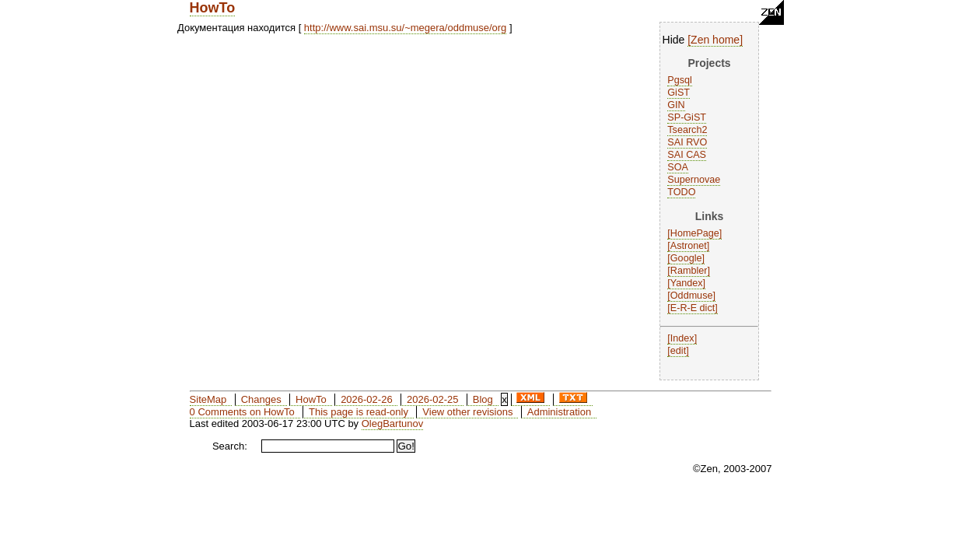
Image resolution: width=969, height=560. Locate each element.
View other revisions (467, 412)
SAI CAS (687, 155)
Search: (230, 446)
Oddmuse (692, 296)
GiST (679, 93)
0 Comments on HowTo (242, 412)
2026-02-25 (433, 399)
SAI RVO (687, 142)
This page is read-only (359, 412)
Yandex (687, 283)
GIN (676, 105)
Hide (674, 40)
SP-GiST (687, 117)
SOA (678, 167)
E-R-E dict (693, 308)
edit (678, 351)
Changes (261, 399)
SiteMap (208, 399)
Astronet (689, 246)
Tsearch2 (687, 130)
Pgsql (680, 80)
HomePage (695, 233)
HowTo (213, 8)
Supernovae (694, 180)
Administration (559, 412)
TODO (681, 192)
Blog (483, 399)
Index (682, 338)
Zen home (715, 40)
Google (686, 258)
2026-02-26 (367, 399)
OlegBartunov (393, 423)
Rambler (689, 271)
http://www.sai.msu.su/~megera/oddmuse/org (405, 28)
